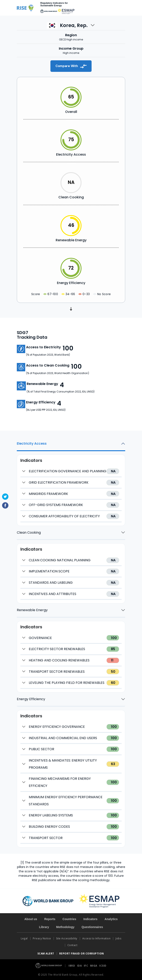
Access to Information (97, 938)
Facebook (5, 505)
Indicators (90, 919)
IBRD (72, 966)
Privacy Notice (42, 938)
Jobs (118, 938)
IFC (86, 966)
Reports (50, 919)
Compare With (71, 66)
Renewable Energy (32, 610)
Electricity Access (32, 444)
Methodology (65, 927)
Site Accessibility (67, 938)
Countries (69, 919)
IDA (80, 966)
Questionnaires (92, 927)
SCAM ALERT (46, 954)
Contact (73, 945)
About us (31, 919)
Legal (24, 938)
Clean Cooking (29, 533)
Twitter (5, 497)
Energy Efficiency (31, 699)
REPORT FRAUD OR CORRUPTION (82, 954)
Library (44, 927)
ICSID (103, 966)
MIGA (94, 966)
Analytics (111, 919)
